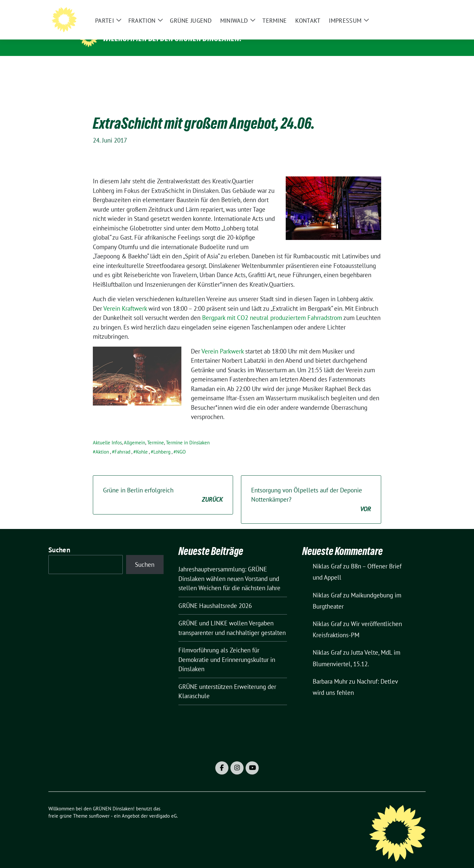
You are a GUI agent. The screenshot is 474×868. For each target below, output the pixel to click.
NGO (181, 442)
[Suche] (405, 10)
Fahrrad (122, 442)
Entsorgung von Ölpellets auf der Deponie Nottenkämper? (311, 490)
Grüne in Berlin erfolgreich (163, 485)
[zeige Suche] (414, 10)
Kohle (142, 442)
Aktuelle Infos (107, 432)
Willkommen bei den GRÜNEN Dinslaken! (172, 38)
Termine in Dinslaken (188, 432)
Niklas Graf (327, 556)
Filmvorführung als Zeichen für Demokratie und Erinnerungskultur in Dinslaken (227, 649)
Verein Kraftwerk (126, 298)
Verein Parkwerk (223, 341)
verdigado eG (163, 806)
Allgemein (134, 432)
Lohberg (162, 442)
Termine (156, 432)
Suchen (59, 540)
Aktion (102, 442)
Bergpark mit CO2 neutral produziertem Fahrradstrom (272, 307)
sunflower (99, 806)
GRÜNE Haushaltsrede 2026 (215, 595)
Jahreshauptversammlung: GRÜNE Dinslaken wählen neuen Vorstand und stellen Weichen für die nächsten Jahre (229, 568)
